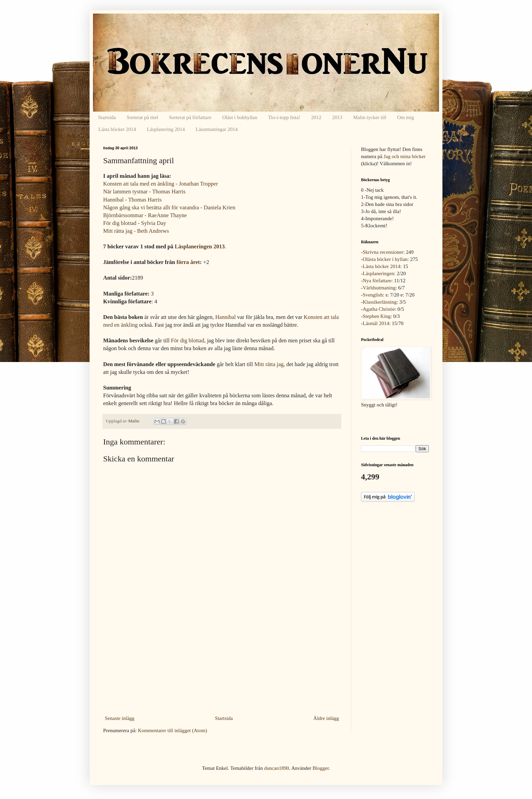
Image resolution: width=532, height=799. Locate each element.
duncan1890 (276, 768)
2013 (337, 117)
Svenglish (373, 295)
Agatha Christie (379, 309)
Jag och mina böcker (405, 156)
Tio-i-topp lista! (284, 117)
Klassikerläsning (380, 302)
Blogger (321, 768)
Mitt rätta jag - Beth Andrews (136, 231)
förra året (188, 262)
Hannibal (225, 317)
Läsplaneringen (378, 273)
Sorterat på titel (142, 117)
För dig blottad (188, 340)
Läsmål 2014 (376, 323)
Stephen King (377, 316)
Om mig (406, 117)
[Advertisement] (222, 662)
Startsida (107, 117)
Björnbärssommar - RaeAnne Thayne (145, 215)
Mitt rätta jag (269, 364)
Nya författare (377, 281)
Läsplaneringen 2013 (200, 246)
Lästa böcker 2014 (117, 129)
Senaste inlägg (120, 718)
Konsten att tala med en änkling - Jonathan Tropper (160, 184)
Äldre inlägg (326, 718)
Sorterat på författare (190, 117)
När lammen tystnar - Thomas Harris (144, 192)
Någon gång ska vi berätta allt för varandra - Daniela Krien (169, 207)
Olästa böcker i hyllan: (386, 259)
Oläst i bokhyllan (240, 117)
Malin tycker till (370, 117)
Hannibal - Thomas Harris (132, 200)
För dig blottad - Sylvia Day (135, 223)
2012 (316, 117)
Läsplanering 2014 (166, 129)
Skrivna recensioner (383, 252)
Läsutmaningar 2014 (217, 129)
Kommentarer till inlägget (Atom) (172, 730)
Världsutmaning (379, 288)
